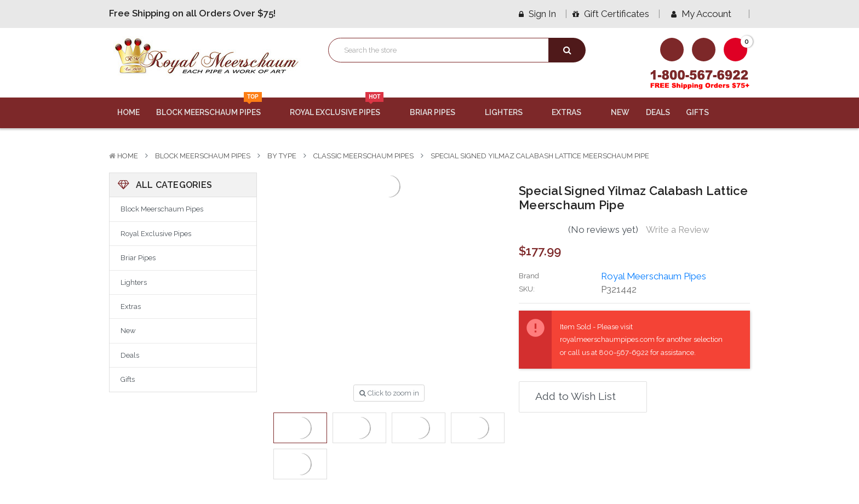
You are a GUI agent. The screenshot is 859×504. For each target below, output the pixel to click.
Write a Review (678, 230)
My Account (705, 14)
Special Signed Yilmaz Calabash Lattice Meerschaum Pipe (540, 156)
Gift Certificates (611, 14)
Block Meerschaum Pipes (215, 107)
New (620, 112)
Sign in (537, 14)
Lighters (510, 112)
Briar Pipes (439, 112)
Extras (573, 112)
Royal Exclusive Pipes (342, 107)
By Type (282, 156)
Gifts (704, 112)
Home (128, 112)
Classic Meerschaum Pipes (363, 156)
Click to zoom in (389, 393)
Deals (658, 112)
